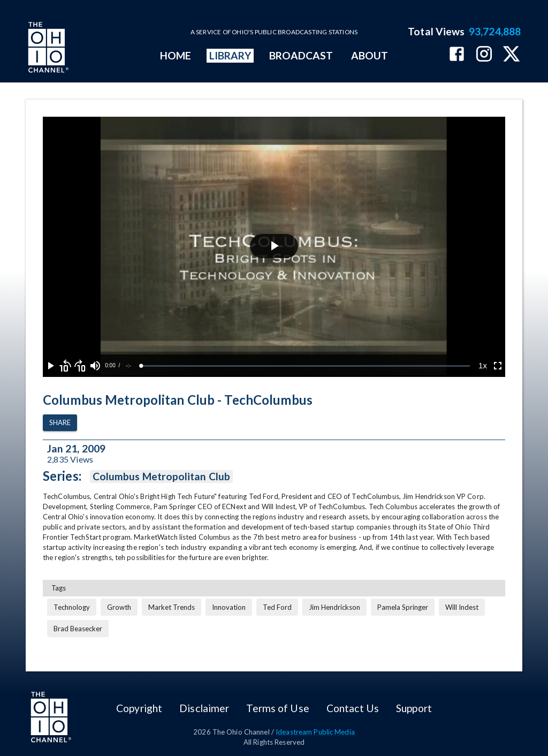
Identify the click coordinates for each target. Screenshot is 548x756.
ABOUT (370, 55)
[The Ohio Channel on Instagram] (484, 55)
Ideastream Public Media (315, 732)
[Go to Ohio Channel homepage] (47, 49)
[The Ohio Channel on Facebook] (457, 55)
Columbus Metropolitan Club (161, 477)
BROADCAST (301, 55)
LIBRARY (230, 55)
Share (60, 423)
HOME (176, 55)
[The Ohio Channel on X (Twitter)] (511, 55)
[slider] (306, 366)
